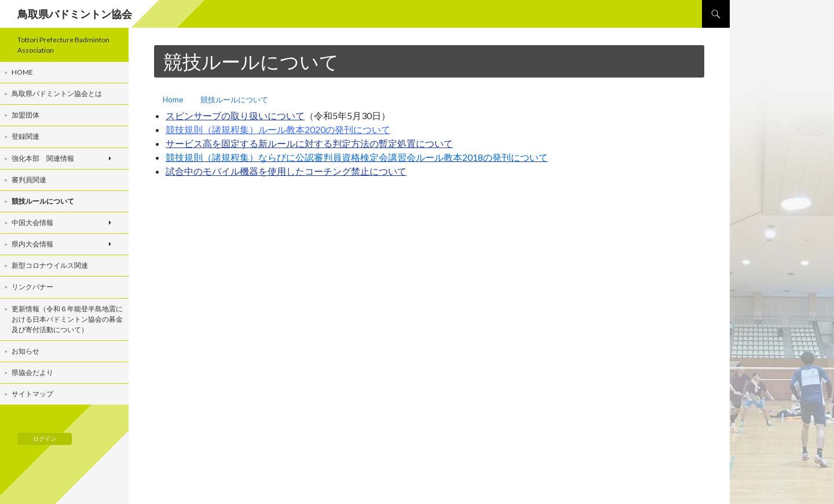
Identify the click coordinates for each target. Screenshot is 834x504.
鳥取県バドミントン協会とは (57, 93)
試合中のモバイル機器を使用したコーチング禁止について (286, 171)
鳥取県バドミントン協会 (75, 14)
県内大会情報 (32, 244)
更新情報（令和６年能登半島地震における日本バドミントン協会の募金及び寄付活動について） (67, 319)
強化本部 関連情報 (43, 158)
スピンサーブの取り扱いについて (235, 115)
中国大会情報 (32, 222)
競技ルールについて (234, 100)
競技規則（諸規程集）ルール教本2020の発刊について (278, 129)
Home (173, 100)
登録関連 (25, 136)
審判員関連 (29, 180)
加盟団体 (25, 115)
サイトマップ (32, 394)
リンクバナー (32, 287)
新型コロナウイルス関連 (50, 265)
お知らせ (25, 351)
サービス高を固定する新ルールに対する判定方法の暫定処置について (309, 143)
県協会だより (32, 372)
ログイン (45, 439)
